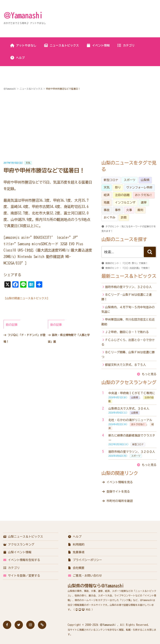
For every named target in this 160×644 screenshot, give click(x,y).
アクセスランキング (19, 545)
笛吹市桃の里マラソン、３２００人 (128, 287)
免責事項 (76, 552)
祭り (118, 187)
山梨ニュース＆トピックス (23, 537)
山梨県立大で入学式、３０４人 (129, 409)
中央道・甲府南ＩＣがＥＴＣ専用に (132, 393)
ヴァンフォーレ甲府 (139, 187)
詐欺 (124, 218)
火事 (129, 210)
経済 (107, 195)
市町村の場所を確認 (120, 501)
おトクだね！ (144, 195)
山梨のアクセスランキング (129, 382)
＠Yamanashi (23, 15)
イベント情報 (98, 45)
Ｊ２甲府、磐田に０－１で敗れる (127, 332)
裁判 (140, 210)
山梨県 (145, 180)
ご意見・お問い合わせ (85, 576)
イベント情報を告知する (22, 560)
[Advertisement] (80, 126)
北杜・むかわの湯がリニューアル (130, 420)
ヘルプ (17, 58)
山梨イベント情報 (17, 552)
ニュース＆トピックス (61, 45)
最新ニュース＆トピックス (129, 276)
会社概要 (76, 568)
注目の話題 (122, 195)
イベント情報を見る (120, 482)
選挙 (144, 203)
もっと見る (149, 374)
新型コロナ (111, 180)
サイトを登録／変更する (22, 576)
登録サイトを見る (118, 492)
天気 (28, 163)
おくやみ (110, 218)
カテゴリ (126, 45)
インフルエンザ (125, 203)
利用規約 (76, 545)
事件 (118, 210)
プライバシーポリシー (85, 560)
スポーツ (130, 180)
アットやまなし (23, 45)
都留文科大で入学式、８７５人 (125, 365)
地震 (107, 203)
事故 (107, 210)
